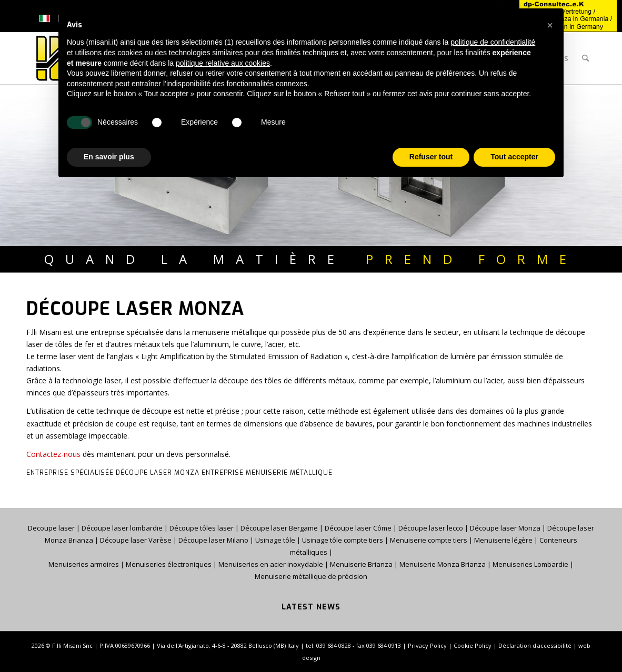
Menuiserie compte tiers (429, 540)
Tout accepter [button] (514, 157)
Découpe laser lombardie (122, 528)
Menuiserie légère (503, 540)
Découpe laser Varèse (136, 540)
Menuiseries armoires (84, 564)
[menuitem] (585, 58)
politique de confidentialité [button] (493, 42)
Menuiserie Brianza (361, 564)
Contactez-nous (53, 454)
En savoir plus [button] (109, 157)
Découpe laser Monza (505, 528)
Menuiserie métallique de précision (311, 576)
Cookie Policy (473, 645)
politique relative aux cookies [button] (223, 63)
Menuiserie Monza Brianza (443, 564)
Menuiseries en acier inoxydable (271, 564)
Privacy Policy (427, 645)
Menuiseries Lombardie (530, 564)
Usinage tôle (276, 540)
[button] (550, 25)
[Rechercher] (585, 58)
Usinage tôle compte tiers (343, 540)
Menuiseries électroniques (169, 564)
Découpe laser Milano (213, 540)
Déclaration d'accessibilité (535, 645)
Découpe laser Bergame (279, 528)
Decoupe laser (51, 528)
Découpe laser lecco (431, 528)
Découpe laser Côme (358, 528)
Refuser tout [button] (431, 157)
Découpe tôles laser (202, 528)
